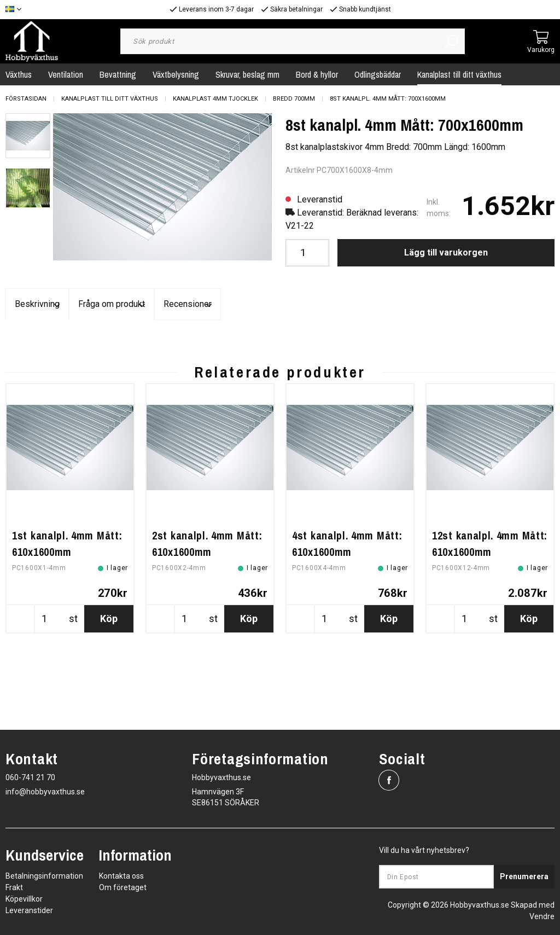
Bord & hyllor (317, 74)
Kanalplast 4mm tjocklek (215, 99)
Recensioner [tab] (463, 304)
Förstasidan (26, 99)
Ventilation (66, 74)
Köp (109, 704)
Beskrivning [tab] (97, 304)
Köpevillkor (24, 899)
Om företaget (123, 887)
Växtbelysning (176, 74)
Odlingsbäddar (378, 74)
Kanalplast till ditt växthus (459, 74)
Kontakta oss (121, 876)
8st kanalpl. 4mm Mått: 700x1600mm (388, 99)
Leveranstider (29, 910)
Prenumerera (524, 876)
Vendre (542, 916)
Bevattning (118, 74)
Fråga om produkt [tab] (280, 304)
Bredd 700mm (294, 99)
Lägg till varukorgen (446, 252)
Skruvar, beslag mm (247, 74)
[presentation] (28, 136)
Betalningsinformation (44, 876)
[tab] (28, 136)
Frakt (14, 887)
